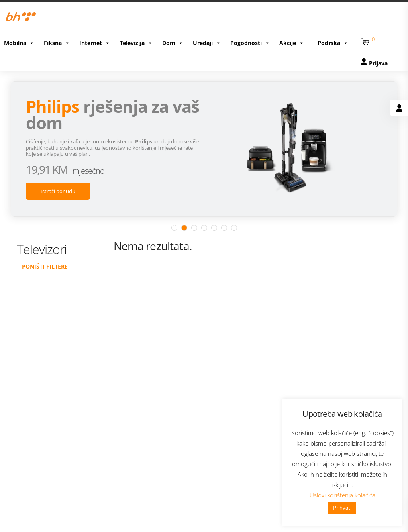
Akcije (292, 41)
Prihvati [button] (342, 508)
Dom (173, 41)
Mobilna (19, 41)
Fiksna (57, 41)
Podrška (333, 41)
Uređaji (207, 41)
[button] (367, 38)
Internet (95, 41)
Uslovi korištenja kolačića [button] (342, 495)
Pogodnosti (250, 41)
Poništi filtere (45, 260)
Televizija (136, 41)
